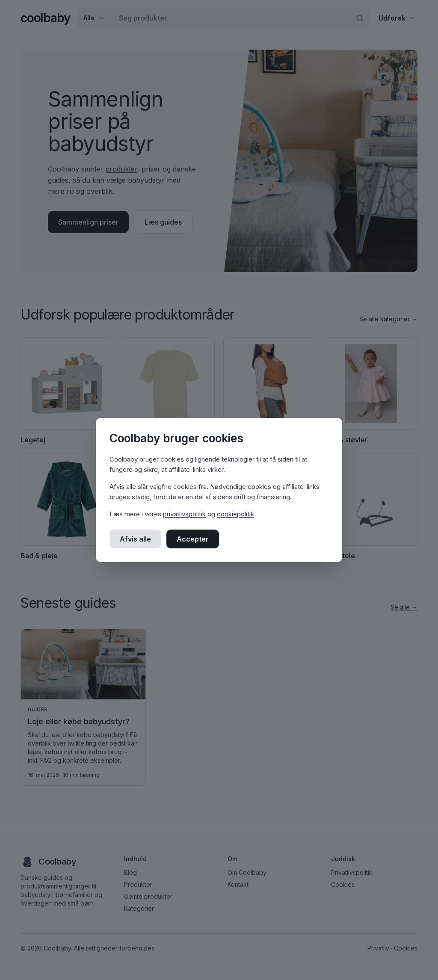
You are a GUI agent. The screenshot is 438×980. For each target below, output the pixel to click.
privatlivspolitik (184, 514)
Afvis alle (135, 539)
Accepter (193, 539)
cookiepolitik (235, 514)
